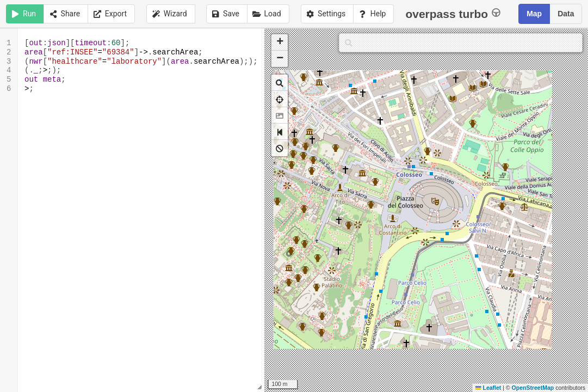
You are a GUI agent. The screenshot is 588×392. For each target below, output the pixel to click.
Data (566, 14)
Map (534, 14)
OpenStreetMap (533, 388)
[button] (280, 42)
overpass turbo (453, 13)
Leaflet (488, 388)
